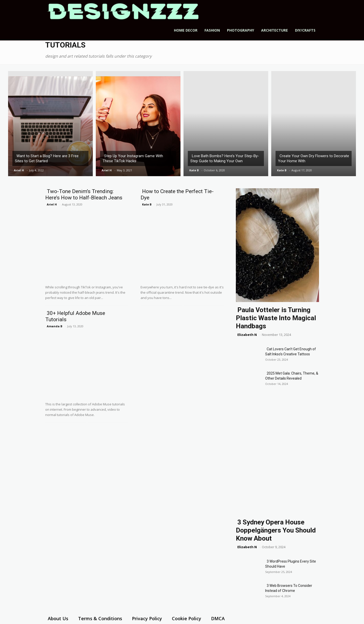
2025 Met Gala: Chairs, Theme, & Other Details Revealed (292, 376)
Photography (241, 30)
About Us (58, 618)
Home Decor (186, 30)
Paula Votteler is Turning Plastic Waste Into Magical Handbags (276, 318)
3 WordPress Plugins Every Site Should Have (291, 564)
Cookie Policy (187, 618)
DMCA (218, 618)
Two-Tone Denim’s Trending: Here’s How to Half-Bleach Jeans (84, 194)
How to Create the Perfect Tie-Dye (177, 194)
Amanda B (54, 326)
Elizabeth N (247, 335)
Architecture (275, 30)
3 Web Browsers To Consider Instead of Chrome (289, 588)
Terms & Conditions (100, 618)
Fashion (212, 30)
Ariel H (19, 170)
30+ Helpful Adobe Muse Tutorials (75, 316)
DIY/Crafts (305, 30)
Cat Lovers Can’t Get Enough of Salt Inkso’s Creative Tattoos (291, 352)
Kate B (194, 170)
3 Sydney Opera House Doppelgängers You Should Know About (276, 530)
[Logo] (123, 11)
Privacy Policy (147, 618)
